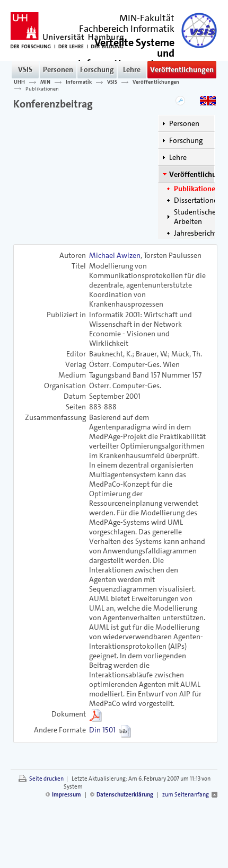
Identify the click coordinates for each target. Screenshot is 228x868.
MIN (45, 82)
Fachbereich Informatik (127, 29)
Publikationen (42, 88)
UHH (19, 82)
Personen (58, 69)
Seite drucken (46, 779)
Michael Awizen (115, 255)
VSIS (25, 69)
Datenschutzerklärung (125, 795)
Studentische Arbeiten (195, 217)
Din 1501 (102, 730)
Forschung (97, 69)
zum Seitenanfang (186, 795)
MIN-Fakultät (147, 18)
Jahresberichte (197, 233)
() (126, 57)
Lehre (132, 69)
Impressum (67, 795)
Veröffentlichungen (182, 69)
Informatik (79, 82)
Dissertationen (198, 200)
